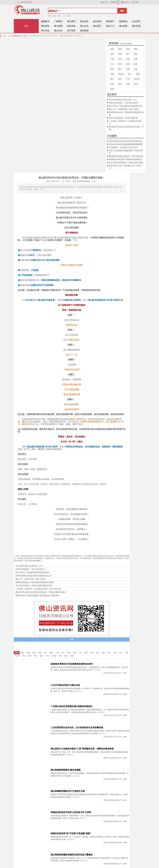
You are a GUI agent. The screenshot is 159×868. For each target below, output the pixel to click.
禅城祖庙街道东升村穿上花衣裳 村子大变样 (71, 812)
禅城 (50, 16)
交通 (128, 69)
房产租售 (71, 31)
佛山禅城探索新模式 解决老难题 (66, 770)
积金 (128, 59)
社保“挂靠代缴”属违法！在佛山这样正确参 (126, 163)
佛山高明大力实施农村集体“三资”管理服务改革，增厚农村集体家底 (82, 749)
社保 (24, 36)
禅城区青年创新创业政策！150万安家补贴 (126, 156)
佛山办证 (84, 26)
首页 (26, 26)
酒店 (112, 69)
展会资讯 (45, 26)
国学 (112, 49)
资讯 (120, 49)
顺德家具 (45, 21)
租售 (112, 54)
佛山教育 (123, 26)
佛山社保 (58, 31)
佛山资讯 (71, 21)
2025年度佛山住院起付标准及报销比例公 (126, 141)
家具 (112, 89)
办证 (136, 69)
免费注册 (29, 2)
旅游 (136, 64)
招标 (128, 49)
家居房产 (110, 21)
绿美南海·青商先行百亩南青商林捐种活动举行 (72, 664)
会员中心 (105, 2)
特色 (128, 64)
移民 (120, 79)
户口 (112, 64)
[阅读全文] (98, 670)
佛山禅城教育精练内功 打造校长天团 (68, 791)
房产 (128, 54)
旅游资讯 (123, 21)
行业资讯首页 (15, 36)
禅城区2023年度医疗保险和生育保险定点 (126, 159)
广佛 (112, 59)
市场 (112, 84)
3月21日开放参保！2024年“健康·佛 (123, 118)
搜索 (122, 11)
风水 (130, 74)
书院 (112, 74)
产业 (128, 79)
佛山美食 (97, 21)
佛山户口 (110, 26)
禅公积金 (45, 31)
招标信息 (71, 26)
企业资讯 (136, 21)
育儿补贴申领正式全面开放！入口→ (124, 100)
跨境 (136, 84)
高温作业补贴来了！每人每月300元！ (124, 103)
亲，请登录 (21, 2)
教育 (120, 64)
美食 (120, 54)
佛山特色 (84, 21)
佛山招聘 (58, 26)
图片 (112, 79)
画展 (128, 84)
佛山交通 (136, 26)
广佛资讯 (58, 21)
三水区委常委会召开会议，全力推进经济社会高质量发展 (77, 728)
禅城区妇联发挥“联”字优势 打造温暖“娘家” (71, 833)
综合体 (137, 79)
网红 (120, 84)
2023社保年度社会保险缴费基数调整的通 (126, 144)
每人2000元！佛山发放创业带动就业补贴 (126, 106)
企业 (120, 59)
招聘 (136, 49)
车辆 (138, 74)
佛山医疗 (97, 26)
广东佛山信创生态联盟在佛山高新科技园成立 (72, 706)
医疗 (120, 69)
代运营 (121, 74)
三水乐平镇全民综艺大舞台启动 (65, 685)
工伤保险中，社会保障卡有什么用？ (124, 147)
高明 (69, 16)
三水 (64, 16)
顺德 (54, 16)
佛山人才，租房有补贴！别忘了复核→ (125, 109)
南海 (59, 16)
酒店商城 (84, 31)
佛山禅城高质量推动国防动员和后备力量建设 (72, 855)
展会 (136, 54)
